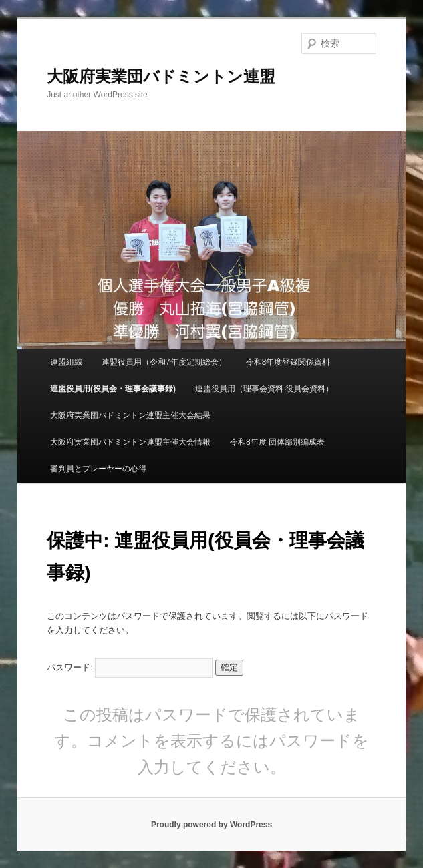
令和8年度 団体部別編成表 (277, 442)
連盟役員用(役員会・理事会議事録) (113, 389)
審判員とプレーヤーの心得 (98, 469)
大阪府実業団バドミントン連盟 (161, 76)
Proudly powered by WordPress (211, 825)
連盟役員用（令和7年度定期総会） (164, 362)
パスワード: (130, 667)
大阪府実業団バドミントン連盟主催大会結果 (130, 415)
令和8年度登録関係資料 (288, 362)
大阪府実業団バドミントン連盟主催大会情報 (130, 442)
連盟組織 (66, 362)
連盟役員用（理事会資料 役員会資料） (264, 389)
